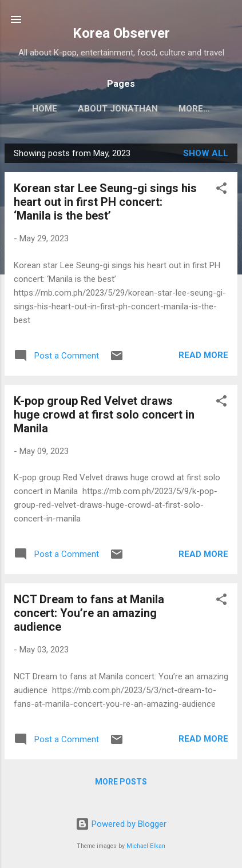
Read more (203, 355)
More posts (121, 782)
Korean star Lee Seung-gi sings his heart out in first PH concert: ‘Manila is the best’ (105, 202)
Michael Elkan (146, 846)
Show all (206, 153)
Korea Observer (121, 33)
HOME (45, 109)
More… (194, 109)
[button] (221, 190)
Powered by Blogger (121, 824)
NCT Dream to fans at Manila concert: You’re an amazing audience (89, 613)
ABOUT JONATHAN (118, 109)
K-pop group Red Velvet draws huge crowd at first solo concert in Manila (104, 415)
